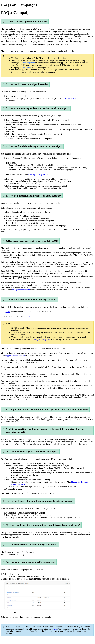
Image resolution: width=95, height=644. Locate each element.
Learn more (27, 67)
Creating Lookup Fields (38, 174)
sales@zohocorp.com (41, 339)
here (8, 312)
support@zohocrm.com (15, 356)
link (28, 316)
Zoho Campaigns (27, 63)
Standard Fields (71, 98)
